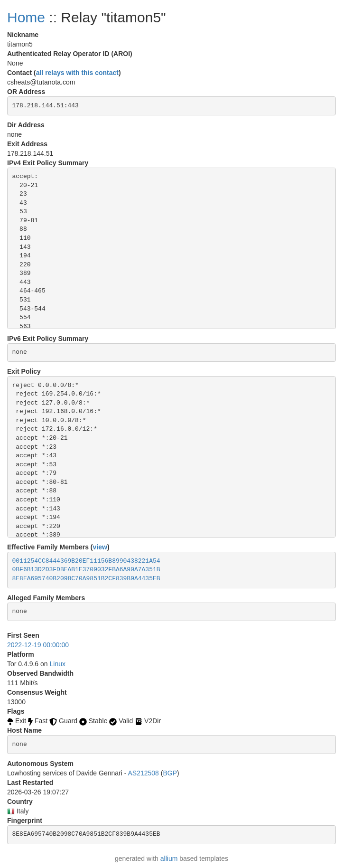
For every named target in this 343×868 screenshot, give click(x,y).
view (100, 547)
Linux (58, 664)
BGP (170, 773)
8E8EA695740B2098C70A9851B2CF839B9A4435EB (86, 579)
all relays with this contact (77, 73)
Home (26, 17)
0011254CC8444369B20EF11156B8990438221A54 (86, 561)
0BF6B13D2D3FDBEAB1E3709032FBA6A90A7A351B (86, 570)
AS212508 (143, 773)
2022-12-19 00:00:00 (38, 645)
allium (169, 859)
